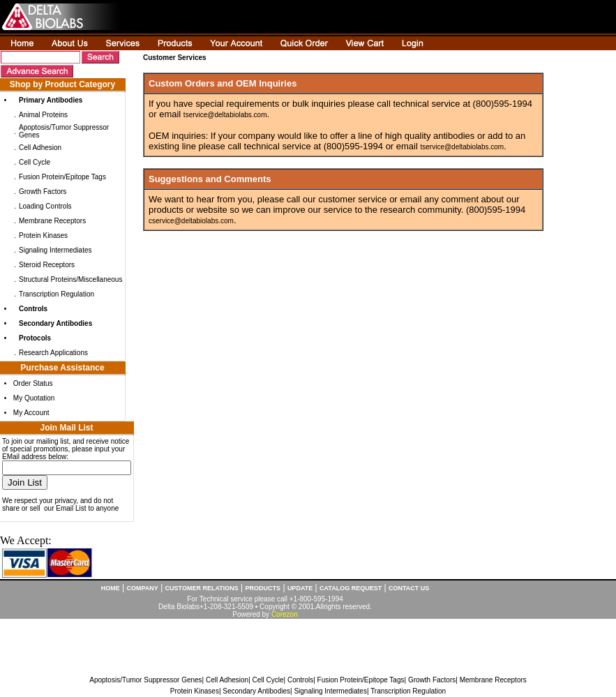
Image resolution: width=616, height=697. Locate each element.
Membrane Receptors (52, 221)
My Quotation (34, 398)
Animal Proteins (43, 115)
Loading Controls (45, 206)
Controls (300, 680)
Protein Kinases (43, 235)
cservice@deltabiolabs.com (191, 221)
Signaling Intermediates (55, 250)
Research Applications (53, 353)
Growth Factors (43, 192)
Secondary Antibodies (256, 691)
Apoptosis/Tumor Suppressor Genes (145, 680)
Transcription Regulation (57, 294)
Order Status (33, 383)
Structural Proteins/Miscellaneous (70, 279)
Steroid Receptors (47, 265)
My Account (31, 413)
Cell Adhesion (40, 148)
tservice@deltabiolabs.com (225, 115)
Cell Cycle (35, 162)
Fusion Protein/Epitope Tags (62, 177)
